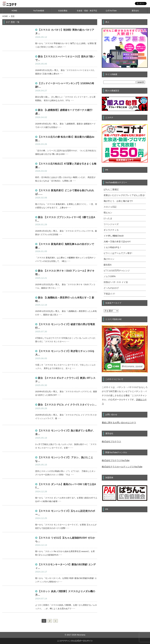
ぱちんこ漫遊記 (111, 189)
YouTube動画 (38, 11)
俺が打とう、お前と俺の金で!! (118, 201)
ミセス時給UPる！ (113, 247)
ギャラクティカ (111, 230)
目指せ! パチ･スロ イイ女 (116, 282)
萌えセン (108, 213)
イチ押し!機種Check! (114, 236)
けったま (108, 218)
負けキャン (109, 259)
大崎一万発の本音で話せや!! (117, 242)
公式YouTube (111, 11)
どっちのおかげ (111, 288)
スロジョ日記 (110, 207)
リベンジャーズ (111, 224)
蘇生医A (108, 265)
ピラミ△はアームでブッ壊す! (118, 253)
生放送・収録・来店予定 (87, 11)
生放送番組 (63, 11)
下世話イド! (109, 294)
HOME (14, 11)
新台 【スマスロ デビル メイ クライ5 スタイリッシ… (67, 405)
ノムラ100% (110, 276)
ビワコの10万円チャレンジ (117, 271)
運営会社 (135, 11)
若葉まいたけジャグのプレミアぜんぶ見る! (124, 195)
